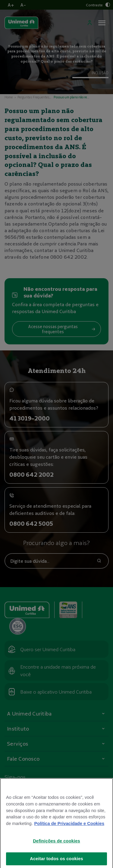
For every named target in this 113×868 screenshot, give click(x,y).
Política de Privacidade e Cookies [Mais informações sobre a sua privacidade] (69, 830)
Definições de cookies (56, 847)
